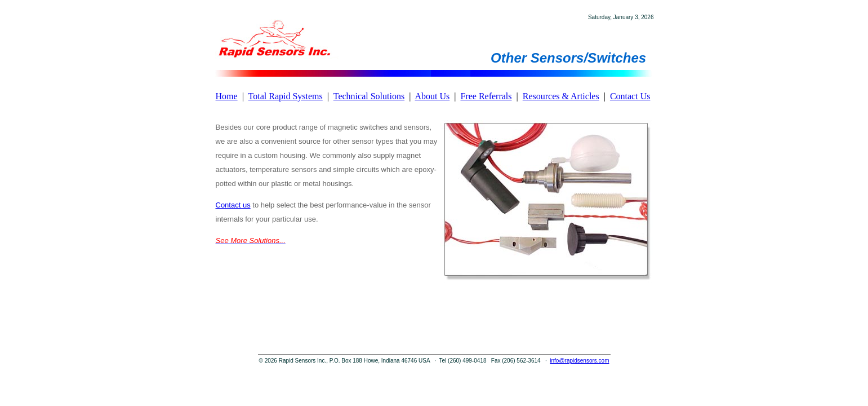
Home (227, 96)
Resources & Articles (561, 96)
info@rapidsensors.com (579, 361)
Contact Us (630, 96)
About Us (432, 96)
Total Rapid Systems (286, 96)
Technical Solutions (369, 96)
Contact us (233, 205)
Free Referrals (486, 96)
